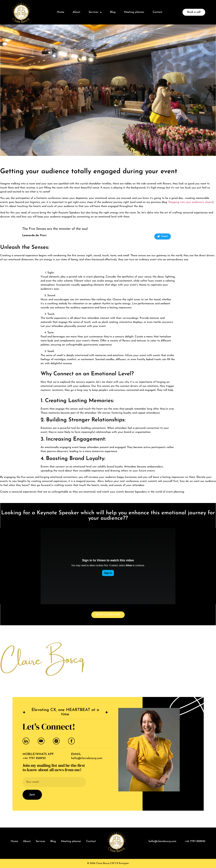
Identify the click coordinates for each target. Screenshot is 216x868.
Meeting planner (134, 12)
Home (61, 12)
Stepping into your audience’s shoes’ (190, 202)
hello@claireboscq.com (87, 758)
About (76, 12)
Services (95, 12)
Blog (113, 12)
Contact (157, 12)
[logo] (21, 12)
